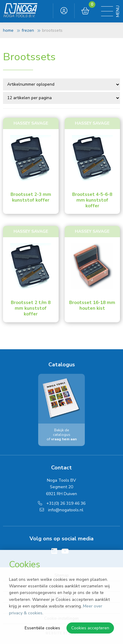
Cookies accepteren (90, 628)
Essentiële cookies (42, 628)
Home (8, 30)
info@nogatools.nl (61, 510)
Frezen (28, 30)
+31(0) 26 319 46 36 (62, 503)
